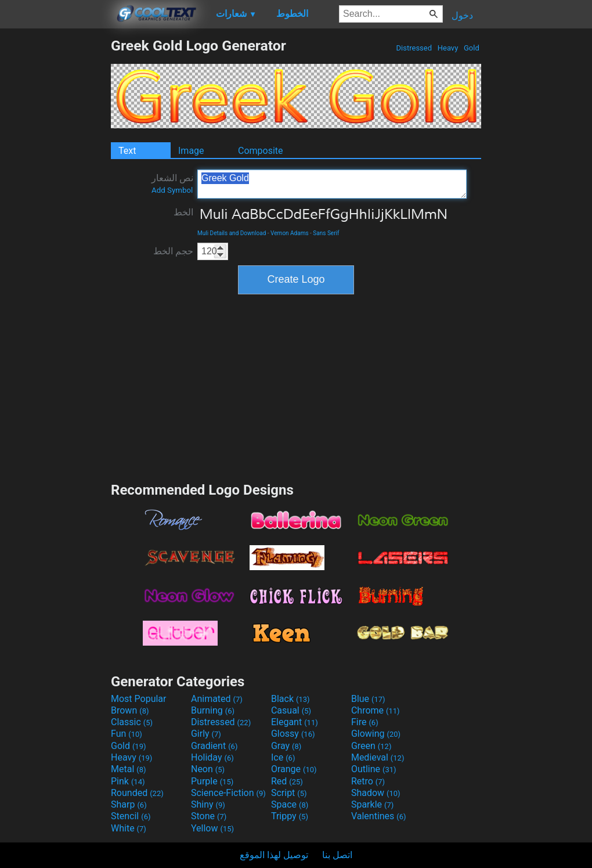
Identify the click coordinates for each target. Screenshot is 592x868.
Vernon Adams (290, 233)
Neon (208, 769)
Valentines (379, 816)
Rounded (137, 793)
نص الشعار (172, 183)
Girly (206, 734)
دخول (462, 15)
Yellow (212, 828)
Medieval (378, 757)
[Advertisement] (55, 211)
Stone (209, 816)
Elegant (295, 722)
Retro (368, 781)
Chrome (376, 710)
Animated (217, 699)
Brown (130, 710)
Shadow (376, 793)
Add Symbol (172, 190)
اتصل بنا (337, 855)
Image (191, 151)
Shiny (208, 804)
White (129, 828)
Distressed (414, 48)
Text (127, 151)
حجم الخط (173, 251)
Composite (261, 151)
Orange (294, 769)
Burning (213, 710)
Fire (365, 722)
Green (371, 746)
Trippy (290, 816)
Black (290, 699)
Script (289, 793)
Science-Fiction (228, 793)
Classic (132, 722)
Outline (374, 769)
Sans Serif (326, 233)
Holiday (212, 757)
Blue (368, 699)
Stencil (131, 816)
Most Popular (139, 699)
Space (290, 804)
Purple (212, 781)
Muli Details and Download (232, 233)
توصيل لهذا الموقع (274, 855)
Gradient (214, 746)
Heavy (448, 48)
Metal (129, 769)
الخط (183, 212)
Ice (283, 757)
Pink (128, 781)
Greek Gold (332, 184)
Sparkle (372, 804)
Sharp (129, 804)
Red (287, 781)
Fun (127, 734)
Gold (472, 48)
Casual (291, 710)
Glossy (293, 734)
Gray (286, 746)
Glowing (376, 734)
